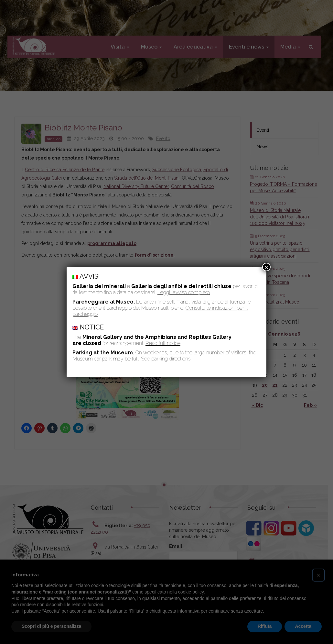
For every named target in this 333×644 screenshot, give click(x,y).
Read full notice (163, 343)
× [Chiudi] (266, 267)
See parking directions (166, 359)
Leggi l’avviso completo (184, 292)
